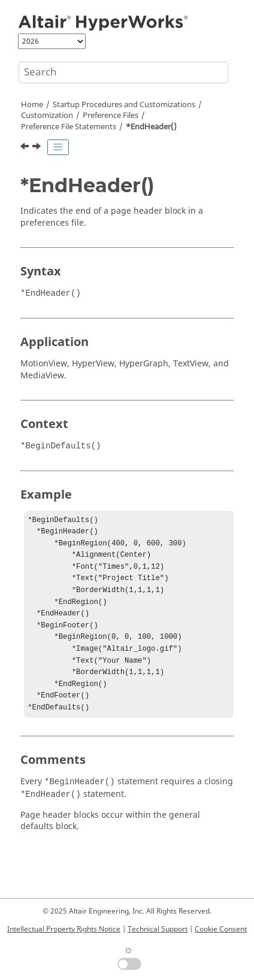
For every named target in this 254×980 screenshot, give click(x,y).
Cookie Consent (221, 929)
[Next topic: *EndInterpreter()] (38, 148)
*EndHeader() (151, 127)
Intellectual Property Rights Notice (64, 929)
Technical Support (158, 929)
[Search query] (123, 72)
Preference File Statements (69, 127)
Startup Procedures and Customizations (124, 105)
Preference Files (111, 116)
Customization (47, 116)
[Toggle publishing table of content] (58, 147)
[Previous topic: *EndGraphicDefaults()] (26, 148)
